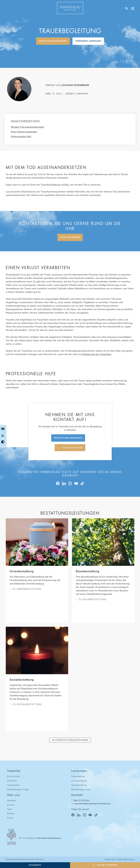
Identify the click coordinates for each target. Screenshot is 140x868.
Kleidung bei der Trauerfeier (97, 354)
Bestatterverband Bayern (50, 838)
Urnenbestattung (22, 571)
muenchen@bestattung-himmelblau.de (92, 804)
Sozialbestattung (22, 680)
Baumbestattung (88, 571)
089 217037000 (81, 801)
